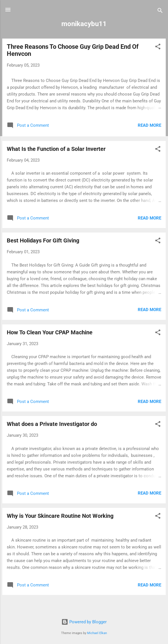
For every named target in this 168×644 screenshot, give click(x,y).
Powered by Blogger (84, 622)
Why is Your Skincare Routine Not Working (60, 516)
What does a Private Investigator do (52, 424)
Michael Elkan (97, 633)
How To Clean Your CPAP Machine (50, 332)
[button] (158, 47)
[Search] (160, 11)
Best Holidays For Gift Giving (43, 240)
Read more (149, 125)
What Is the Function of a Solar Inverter (56, 149)
